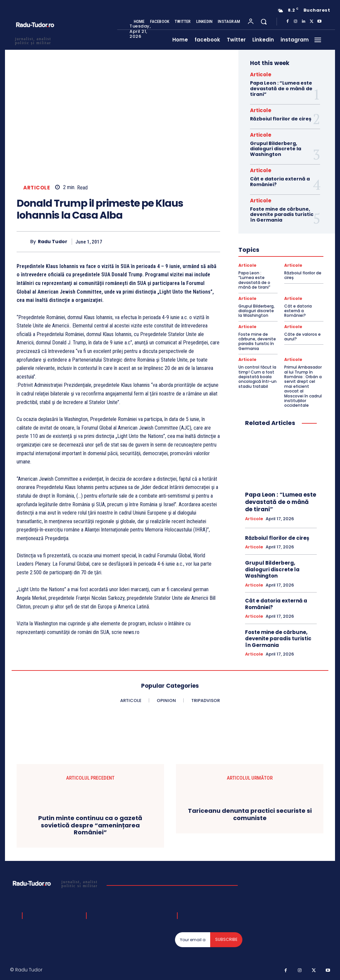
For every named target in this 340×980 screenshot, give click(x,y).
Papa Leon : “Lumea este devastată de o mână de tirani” (281, 89)
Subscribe (226, 939)
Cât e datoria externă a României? (280, 182)
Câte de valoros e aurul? (302, 337)
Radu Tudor (53, 242)
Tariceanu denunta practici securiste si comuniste (250, 815)
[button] (264, 22)
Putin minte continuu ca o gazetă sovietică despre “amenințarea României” (90, 825)
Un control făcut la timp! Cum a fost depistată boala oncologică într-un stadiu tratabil (257, 377)
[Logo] (56, 883)
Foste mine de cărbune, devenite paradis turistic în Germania (282, 215)
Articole (37, 188)
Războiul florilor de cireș (281, 119)
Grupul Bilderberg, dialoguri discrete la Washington (276, 149)
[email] (193, 940)
